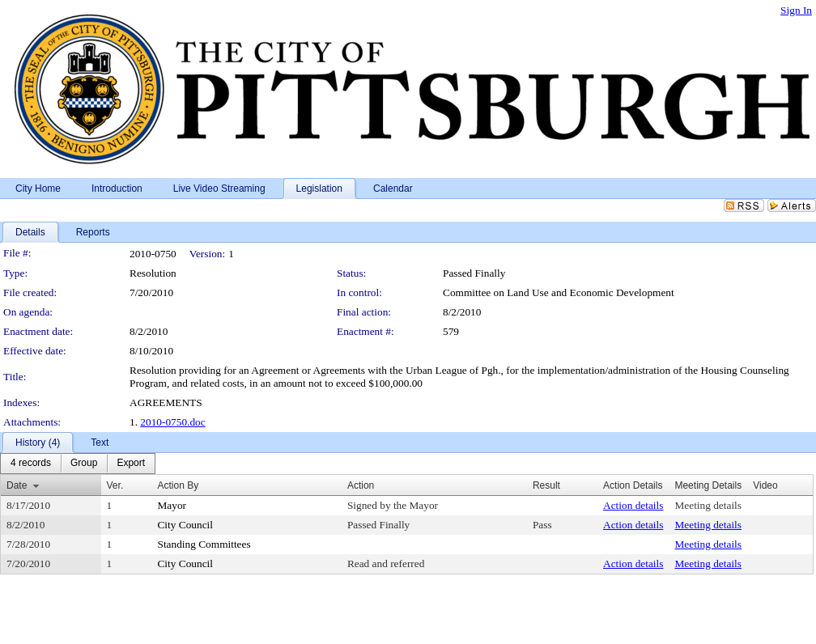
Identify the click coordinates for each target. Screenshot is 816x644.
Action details (633, 505)
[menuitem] (31, 464)
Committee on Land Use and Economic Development (559, 292)
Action (361, 485)
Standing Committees (204, 544)
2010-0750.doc (172, 422)
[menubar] (78, 464)
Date (17, 485)
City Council (185, 525)
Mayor (172, 505)
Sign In (796, 10)
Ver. (115, 485)
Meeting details (708, 505)
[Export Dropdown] (131, 464)
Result (546, 485)
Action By (178, 485)
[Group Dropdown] (84, 464)
